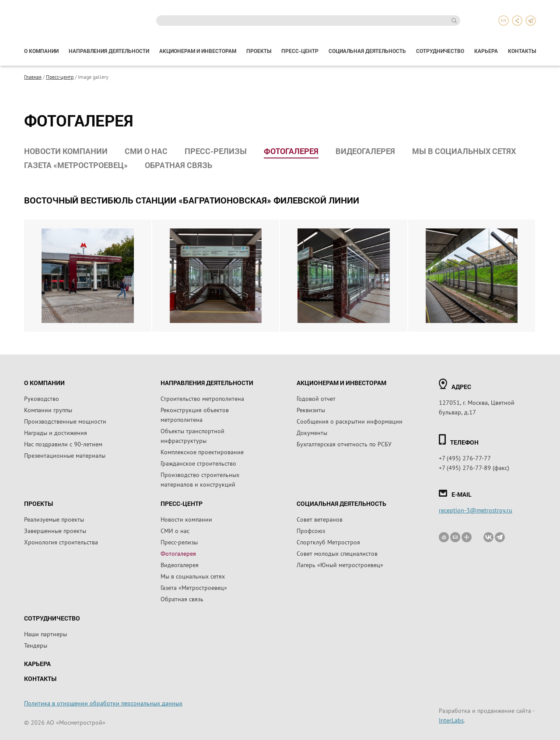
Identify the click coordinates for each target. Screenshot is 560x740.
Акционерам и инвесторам (198, 51)
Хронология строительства (61, 542)
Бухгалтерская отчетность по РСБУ (344, 444)
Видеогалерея (365, 151)
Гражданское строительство (198, 463)
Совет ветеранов (320, 519)
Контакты (522, 51)
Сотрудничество (440, 51)
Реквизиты (311, 410)
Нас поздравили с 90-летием (63, 444)
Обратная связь (178, 165)
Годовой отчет (316, 398)
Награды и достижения (56, 432)
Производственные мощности (65, 421)
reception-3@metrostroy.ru (476, 510)
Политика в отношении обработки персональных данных (103, 703)
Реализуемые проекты (54, 519)
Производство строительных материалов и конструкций (200, 479)
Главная (33, 77)
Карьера (486, 51)
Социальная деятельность (367, 51)
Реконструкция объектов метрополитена (195, 414)
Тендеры (36, 645)
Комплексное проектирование (202, 452)
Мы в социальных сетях (464, 151)
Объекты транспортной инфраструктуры (192, 435)
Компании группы (48, 410)
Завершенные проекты (55, 530)
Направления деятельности (109, 51)
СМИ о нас (146, 151)
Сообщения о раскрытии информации (350, 421)
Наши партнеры (45, 634)
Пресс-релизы (216, 151)
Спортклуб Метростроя (328, 542)
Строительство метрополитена (202, 398)
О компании (41, 51)
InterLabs (451, 720)
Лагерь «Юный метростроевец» (340, 565)
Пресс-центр (300, 51)
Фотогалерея (291, 151)
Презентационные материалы (65, 455)
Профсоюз (311, 530)
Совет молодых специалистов (337, 553)
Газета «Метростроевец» (76, 165)
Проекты (259, 51)
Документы (312, 432)
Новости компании (66, 151)
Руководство (42, 398)
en (504, 21)
